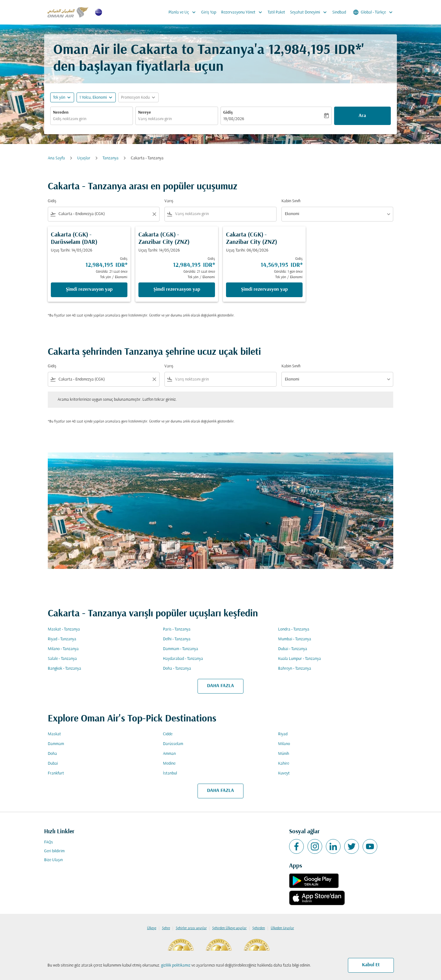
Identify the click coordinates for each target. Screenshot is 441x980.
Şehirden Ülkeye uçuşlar (229, 928)
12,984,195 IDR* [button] (315, 50)
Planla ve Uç (184, 12)
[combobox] (92, 119)
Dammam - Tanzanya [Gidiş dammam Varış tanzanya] (181, 649)
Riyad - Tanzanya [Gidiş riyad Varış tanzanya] (62, 639)
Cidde (168, 734)
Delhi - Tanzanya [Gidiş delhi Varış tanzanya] (177, 639)
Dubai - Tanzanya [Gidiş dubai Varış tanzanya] (293, 649)
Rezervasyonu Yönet (243, 12)
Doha (52, 754)
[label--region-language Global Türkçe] (373, 12)
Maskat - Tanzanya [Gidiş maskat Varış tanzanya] (64, 629)
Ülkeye (152, 928)
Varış (169, 201)
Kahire (284, 764)
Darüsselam (173, 744)
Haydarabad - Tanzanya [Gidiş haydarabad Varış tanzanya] (183, 659)
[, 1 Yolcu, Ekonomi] (93, 98)
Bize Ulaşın (53, 860)
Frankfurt (56, 773)
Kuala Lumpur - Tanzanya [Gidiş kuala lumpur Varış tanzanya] (300, 659)
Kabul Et (371, 965)
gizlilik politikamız (176, 965)
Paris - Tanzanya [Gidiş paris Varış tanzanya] (177, 629)
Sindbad (339, 12)
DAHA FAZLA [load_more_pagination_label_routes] (221, 686)
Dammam (56, 744)
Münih (284, 754)
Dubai (53, 764)
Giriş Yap (209, 12)
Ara (362, 116)
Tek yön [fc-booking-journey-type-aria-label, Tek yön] (59, 98)
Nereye (145, 113)
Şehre (166, 928)
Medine (169, 764)
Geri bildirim (54, 851)
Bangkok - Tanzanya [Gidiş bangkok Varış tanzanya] (64, 669)
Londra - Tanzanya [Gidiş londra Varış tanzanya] (294, 629)
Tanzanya (111, 158)
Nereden (61, 113)
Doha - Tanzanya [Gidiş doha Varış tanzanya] (177, 669)
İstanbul (170, 773)
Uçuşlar (84, 158)
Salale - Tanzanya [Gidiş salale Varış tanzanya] (62, 659)
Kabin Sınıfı (291, 201)
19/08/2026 (234, 119)
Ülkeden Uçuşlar (282, 928)
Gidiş (228, 113)
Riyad (283, 734)
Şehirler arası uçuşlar (191, 928)
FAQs (49, 842)
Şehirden (259, 928)
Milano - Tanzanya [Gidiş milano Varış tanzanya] (63, 649)
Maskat (54, 734)
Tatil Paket (276, 12)
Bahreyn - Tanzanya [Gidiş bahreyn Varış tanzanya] (295, 669)
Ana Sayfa (56, 158)
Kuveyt (284, 773)
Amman (169, 754)
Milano (284, 744)
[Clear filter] (154, 214)
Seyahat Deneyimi (310, 12)
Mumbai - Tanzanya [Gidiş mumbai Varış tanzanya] (295, 639)
